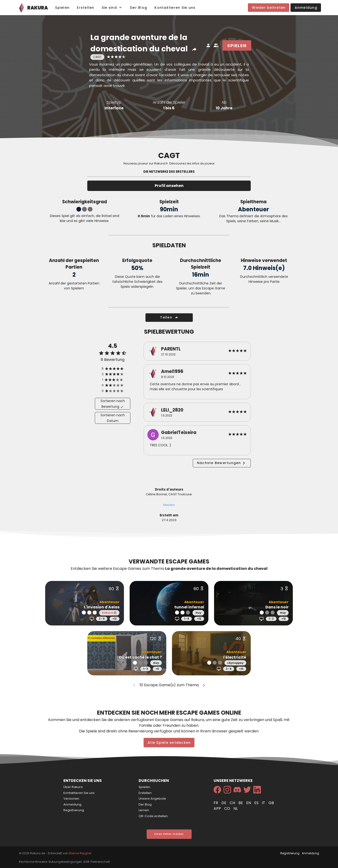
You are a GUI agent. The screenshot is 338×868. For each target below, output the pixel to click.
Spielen (144, 787)
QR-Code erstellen (153, 816)
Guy (198, 613)
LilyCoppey (235, 663)
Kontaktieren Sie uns (79, 793)
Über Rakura (73, 787)
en (249, 803)
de (224, 803)
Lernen (144, 810)
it (264, 803)
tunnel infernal (189, 607)
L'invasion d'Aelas (102, 607)
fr (216, 803)
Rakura (109, 613)
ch (233, 803)
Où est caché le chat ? (140, 657)
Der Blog (145, 804)
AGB (86, 862)
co (228, 808)
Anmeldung (72, 804)
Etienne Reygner (80, 853)
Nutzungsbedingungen (65, 862)
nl (236, 808)
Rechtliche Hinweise (33, 862)
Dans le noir (277, 607)
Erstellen (145, 793)
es (257, 803)
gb (271, 803)
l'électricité (235, 657)
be (241, 803)
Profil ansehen (169, 186)
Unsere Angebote (152, 799)
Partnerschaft (100, 862)
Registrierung (74, 810)
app (218, 808)
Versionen (71, 799)
